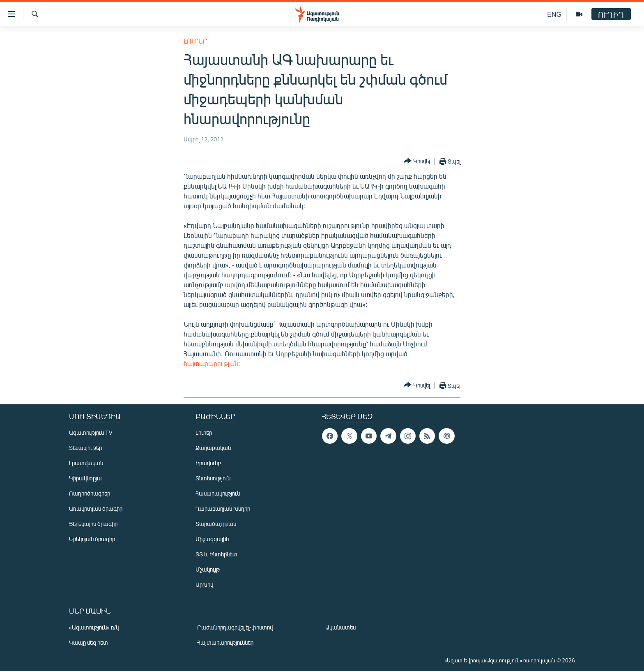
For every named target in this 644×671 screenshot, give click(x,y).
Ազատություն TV (91, 432)
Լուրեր (195, 41)
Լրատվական (86, 463)
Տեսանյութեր (85, 448)
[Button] (417, 161)
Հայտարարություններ (225, 642)
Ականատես (340, 627)
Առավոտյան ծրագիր (96, 508)
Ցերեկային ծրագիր (93, 524)
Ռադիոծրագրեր (90, 493)
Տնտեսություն (213, 478)
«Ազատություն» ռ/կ (94, 627)
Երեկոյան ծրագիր (92, 539)
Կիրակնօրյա (85, 478)
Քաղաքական (213, 448)
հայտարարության (211, 363)
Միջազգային (212, 539)
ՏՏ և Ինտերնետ (216, 554)
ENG (554, 14)
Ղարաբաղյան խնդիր (223, 508)
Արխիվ (204, 585)
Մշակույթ (208, 569)
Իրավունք (208, 463)
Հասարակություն (218, 493)
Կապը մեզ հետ (89, 642)
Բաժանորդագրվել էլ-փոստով (235, 627)
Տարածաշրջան (216, 524)
